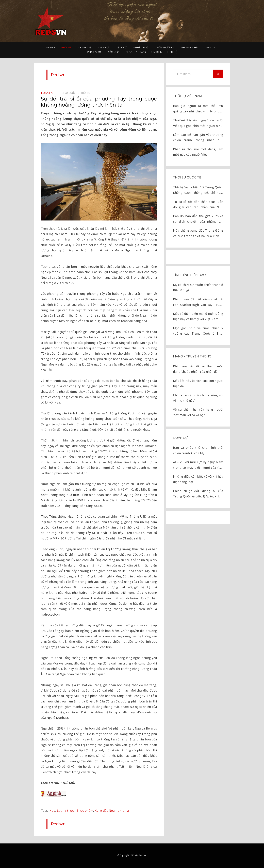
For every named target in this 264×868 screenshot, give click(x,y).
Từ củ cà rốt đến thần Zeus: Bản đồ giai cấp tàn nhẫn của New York (198, 205)
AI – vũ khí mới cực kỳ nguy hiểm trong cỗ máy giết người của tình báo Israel (198, 465)
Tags (143, 52)
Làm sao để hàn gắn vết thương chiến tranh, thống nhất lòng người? (198, 138)
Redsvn (51, 47)
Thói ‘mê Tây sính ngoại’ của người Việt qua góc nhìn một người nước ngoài (198, 123)
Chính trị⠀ (85, 47)
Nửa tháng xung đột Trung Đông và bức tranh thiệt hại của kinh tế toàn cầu (198, 234)
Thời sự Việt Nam (188, 96)
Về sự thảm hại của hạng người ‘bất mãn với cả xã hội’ (198, 412)
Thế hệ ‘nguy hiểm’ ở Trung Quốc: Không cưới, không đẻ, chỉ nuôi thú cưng (198, 190)
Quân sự (180, 438)
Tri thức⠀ (105, 47)
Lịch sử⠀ (123, 47)
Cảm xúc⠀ (114, 52)
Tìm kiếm (157, 52)
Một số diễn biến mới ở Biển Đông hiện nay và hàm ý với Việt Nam (198, 316)
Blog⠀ (130, 52)
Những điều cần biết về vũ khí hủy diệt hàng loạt (198, 479)
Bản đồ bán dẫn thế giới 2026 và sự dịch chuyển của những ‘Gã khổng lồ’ (198, 219)
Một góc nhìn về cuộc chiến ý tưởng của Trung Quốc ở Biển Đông (198, 331)
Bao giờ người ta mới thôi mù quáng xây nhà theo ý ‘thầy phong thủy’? (198, 109)
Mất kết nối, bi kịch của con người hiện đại (198, 383)
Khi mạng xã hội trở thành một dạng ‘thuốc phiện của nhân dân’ (198, 369)
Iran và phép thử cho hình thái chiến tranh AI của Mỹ (198, 450)
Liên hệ (172, 52)
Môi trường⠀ (166, 47)
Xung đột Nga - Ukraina (112, 811)
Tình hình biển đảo (189, 275)
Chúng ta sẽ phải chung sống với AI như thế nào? (198, 398)
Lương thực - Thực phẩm (75, 811)
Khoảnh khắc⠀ (191, 47)
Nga (52, 811)
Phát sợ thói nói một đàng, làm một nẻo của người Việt (198, 152)
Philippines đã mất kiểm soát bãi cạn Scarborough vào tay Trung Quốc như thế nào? (198, 302)
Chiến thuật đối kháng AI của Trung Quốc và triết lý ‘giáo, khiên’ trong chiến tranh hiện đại (198, 494)
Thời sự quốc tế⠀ (69, 93)
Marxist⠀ (212, 47)
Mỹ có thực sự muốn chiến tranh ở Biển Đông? (198, 287)
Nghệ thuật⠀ (143, 47)
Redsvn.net (141, 855)
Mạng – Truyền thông (192, 356)
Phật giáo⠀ (95, 52)
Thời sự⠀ (67, 47)
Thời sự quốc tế (187, 177)
